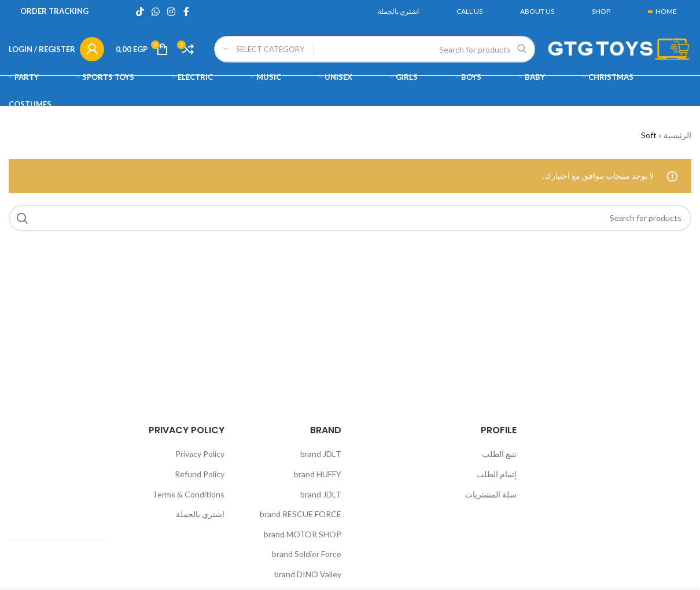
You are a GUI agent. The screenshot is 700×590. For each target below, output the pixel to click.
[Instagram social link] (172, 12)
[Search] (375, 49)
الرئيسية (677, 135)
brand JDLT (321, 454)
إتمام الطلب (496, 474)
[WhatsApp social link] (155, 12)
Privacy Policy (200, 454)
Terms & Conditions (188, 494)
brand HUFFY (318, 474)
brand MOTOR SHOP (303, 534)
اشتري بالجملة (200, 514)
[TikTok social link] (140, 12)
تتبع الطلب (499, 454)
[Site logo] (619, 48)
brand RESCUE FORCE (301, 514)
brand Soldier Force (307, 554)
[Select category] (264, 49)
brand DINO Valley (308, 574)
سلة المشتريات (491, 494)
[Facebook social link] (186, 12)
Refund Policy (200, 474)
